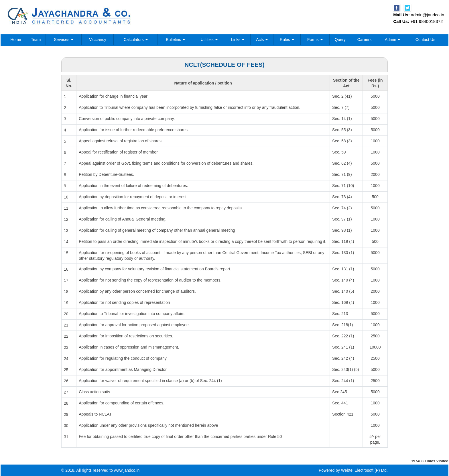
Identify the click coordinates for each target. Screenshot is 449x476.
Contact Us (425, 40)
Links (238, 40)
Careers (365, 40)
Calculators (136, 40)
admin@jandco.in (428, 15)
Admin (393, 40)
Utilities (209, 40)
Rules (287, 40)
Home (16, 40)
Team (36, 40)
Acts (262, 40)
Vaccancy (98, 40)
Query (340, 40)
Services (64, 40)
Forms (315, 40)
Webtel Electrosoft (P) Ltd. (364, 470)
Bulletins (175, 40)
